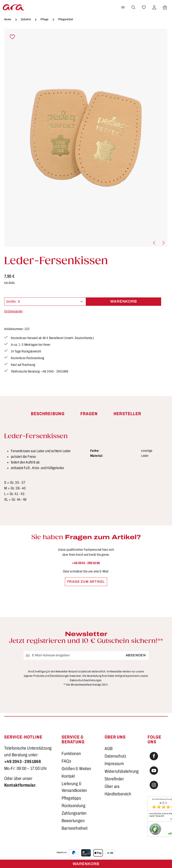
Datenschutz (115, 756)
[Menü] (123, 7)
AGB (109, 749)
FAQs (66, 761)
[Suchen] (133, 7)
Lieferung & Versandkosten (74, 787)
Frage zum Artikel (86, 582)
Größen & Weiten (76, 769)
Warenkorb (86, 864)
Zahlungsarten (74, 813)
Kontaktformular (20, 785)
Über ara (112, 786)
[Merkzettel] (144, 7)
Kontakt (68, 776)
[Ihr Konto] (154, 7)
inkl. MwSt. (10, 283)
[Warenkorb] (165, 7)
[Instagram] (154, 785)
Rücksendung (73, 806)
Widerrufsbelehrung (122, 771)
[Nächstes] (163, 243)
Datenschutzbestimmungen (86, 680)
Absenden (136, 655)
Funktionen (71, 754)
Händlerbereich (118, 794)
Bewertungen (73, 821)
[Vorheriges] (154, 243)
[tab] (48, 414)
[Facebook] (154, 756)
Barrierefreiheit (75, 828)
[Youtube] (154, 771)
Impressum (114, 764)
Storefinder (114, 779)
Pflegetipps (71, 798)
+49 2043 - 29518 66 (86, 563)
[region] (86, 138)
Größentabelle (13, 311)
